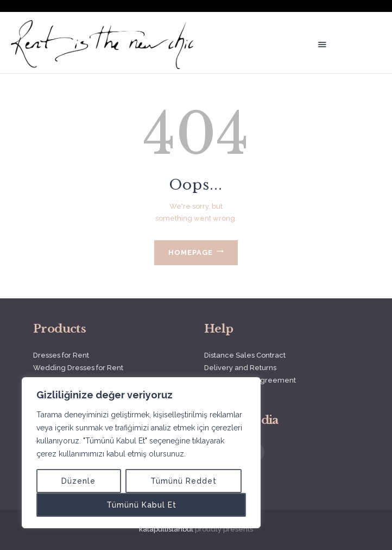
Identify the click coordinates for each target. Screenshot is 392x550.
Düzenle (78, 481)
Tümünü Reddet (184, 481)
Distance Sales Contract (245, 355)
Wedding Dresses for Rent (78, 368)
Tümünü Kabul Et (141, 505)
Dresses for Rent (61, 355)
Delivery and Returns (240, 368)
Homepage (191, 252)
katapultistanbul (166, 529)
